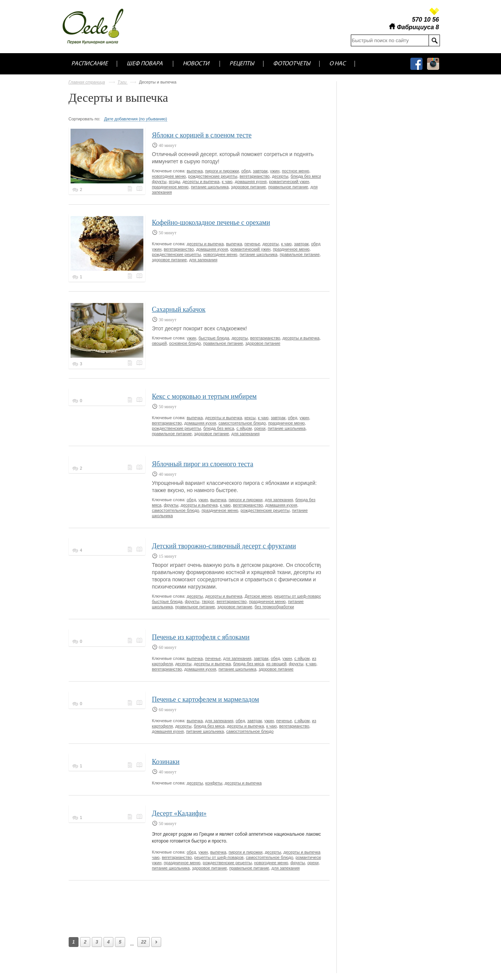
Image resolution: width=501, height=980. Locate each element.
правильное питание (288, 187)
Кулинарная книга (140, 189)
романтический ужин (289, 181)
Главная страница (87, 82)
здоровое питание (248, 187)
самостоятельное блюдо (242, 423)
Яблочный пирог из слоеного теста (203, 464)
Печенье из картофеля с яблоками (201, 637)
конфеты (214, 783)
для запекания (203, 260)
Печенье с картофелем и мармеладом (206, 699)
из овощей (276, 664)
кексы (250, 418)
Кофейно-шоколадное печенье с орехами (211, 223)
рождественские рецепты (213, 176)
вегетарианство (255, 176)
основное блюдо (185, 343)
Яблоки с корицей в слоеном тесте (202, 135)
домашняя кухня (251, 181)
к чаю (227, 181)
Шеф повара (145, 64)
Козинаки (166, 762)
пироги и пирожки (222, 171)
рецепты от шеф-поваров (299, 596)
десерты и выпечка (201, 181)
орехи (260, 428)
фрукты (159, 181)
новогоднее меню (169, 176)
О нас (337, 64)
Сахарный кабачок (179, 309)
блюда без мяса (306, 176)
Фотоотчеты (292, 64)
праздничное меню (170, 187)
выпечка (195, 171)
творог (208, 601)
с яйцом (244, 428)
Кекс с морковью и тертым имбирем (204, 396)
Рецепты (242, 64)
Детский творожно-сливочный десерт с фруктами (224, 546)
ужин (275, 171)
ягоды (174, 181)
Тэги (123, 82)
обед (246, 171)
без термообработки (274, 607)
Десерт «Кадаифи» (179, 813)
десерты (280, 176)
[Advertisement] (207, 907)
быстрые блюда (214, 338)
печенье (252, 244)
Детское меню (258, 596)
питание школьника (210, 187)
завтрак (260, 171)
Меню (131, 189)
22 (144, 942)
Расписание (90, 64)
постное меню (295, 171)
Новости (197, 64)
